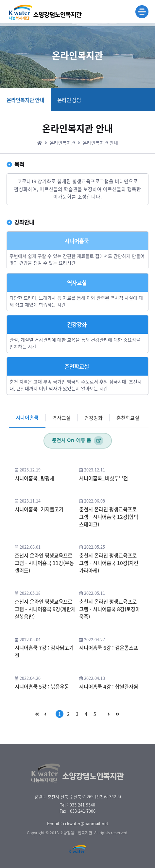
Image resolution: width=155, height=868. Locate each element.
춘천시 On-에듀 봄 (78, 441)
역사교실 (61, 418)
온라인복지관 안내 (25, 100)
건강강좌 (94, 418)
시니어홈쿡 (27, 417)
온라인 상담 (69, 100)
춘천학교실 (128, 418)
